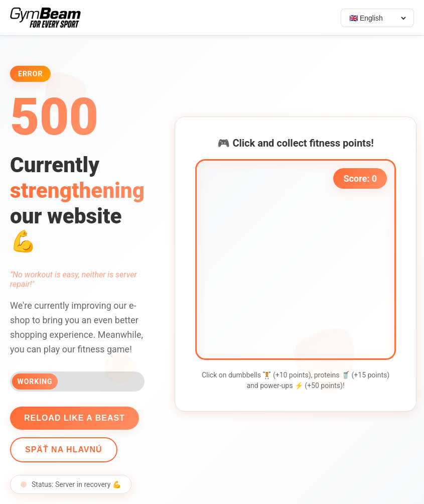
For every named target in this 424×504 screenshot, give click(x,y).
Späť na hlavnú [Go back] (62, 450)
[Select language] (377, 18)
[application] (297, 260)
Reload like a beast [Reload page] (73, 418)
